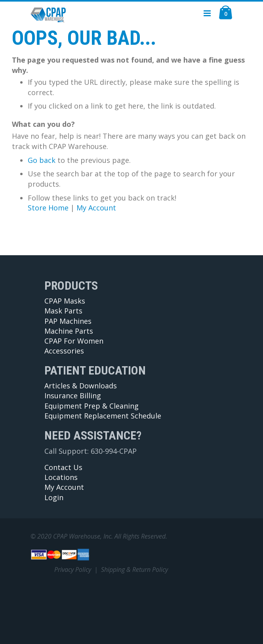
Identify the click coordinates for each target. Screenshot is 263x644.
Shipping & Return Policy (134, 569)
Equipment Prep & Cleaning (91, 406)
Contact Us (63, 467)
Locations (61, 477)
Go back (42, 160)
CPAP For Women (74, 341)
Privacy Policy (73, 569)
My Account (96, 208)
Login (54, 497)
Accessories (64, 351)
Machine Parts (69, 331)
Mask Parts (63, 311)
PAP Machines (68, 321)
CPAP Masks (65, 301)
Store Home (48, 208)
